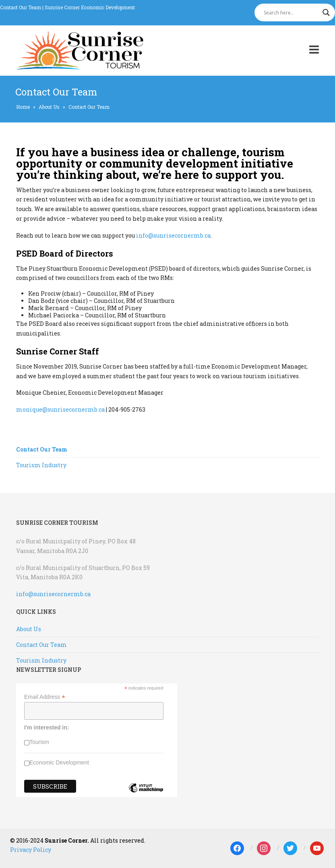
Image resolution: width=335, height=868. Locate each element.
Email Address (45, 697)
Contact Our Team (21, 7)
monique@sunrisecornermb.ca (60, 409)
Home (23, 107)
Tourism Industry (41, 465)
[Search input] (291, 12)
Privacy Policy (31, 850)
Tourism (39, 742)
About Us (49, 107)
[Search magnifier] (326, 12)
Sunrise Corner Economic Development (90, 7)
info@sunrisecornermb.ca (173, 235)
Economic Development (59, 762)
